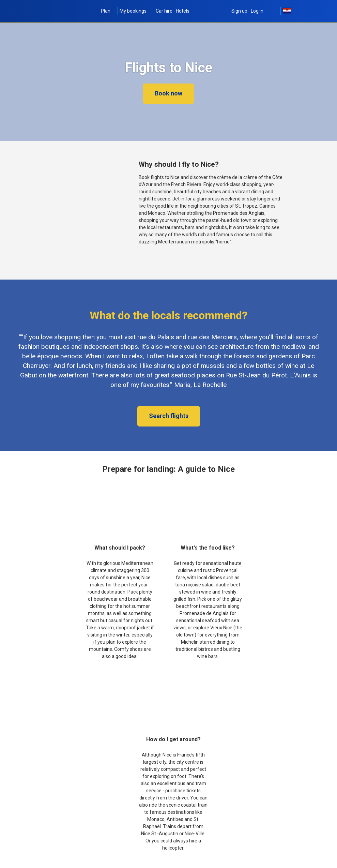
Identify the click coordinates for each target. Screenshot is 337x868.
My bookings (136, 11)
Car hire (164, 11)
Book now (168, 93)
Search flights (169, 416)
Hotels (183, 11)
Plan (109, 11)
